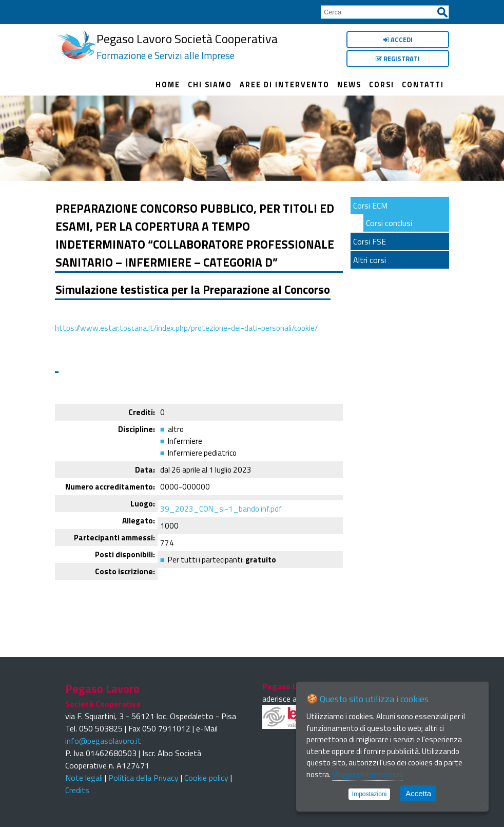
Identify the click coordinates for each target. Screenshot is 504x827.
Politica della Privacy (143, 773)
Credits (77, 785)
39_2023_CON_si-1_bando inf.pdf (221, 504)
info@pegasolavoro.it (103, 736)
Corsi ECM (370, 200)
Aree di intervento (285, 82)
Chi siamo (210, 82)
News (349, 82)
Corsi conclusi (389, 218)
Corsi (382, 82)
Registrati (398, 59)
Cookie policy (206, 773)
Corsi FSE (370, 236)
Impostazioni (369, 794)
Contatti (423, 82)
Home (168, 82)
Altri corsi (370, 255)
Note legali (84, 773)
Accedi (398, 40)
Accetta (418, 793)
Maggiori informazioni (367, 774)
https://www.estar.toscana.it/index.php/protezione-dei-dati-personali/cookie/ (186, 323)
